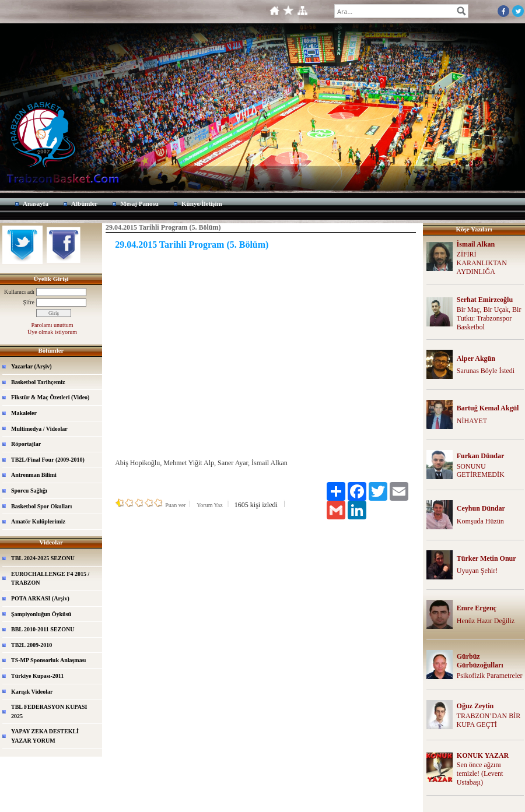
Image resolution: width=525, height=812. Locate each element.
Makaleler (24, 413)
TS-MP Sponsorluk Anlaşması (48, 660)
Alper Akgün (476, 358)
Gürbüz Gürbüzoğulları (480, 661)
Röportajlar (26, 444)
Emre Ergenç (477, 608)
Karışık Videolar (32, 692)
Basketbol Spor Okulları (41, 506)
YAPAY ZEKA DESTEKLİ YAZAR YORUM (45, 736)
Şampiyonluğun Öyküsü (41, 614)
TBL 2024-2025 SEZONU (43, 558)
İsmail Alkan (476, 244)
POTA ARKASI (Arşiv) (40, 598)
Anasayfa (36, 203)
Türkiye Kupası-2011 (37, 676)
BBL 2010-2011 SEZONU (43, 629)
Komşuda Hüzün (480, 521)
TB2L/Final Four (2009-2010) (48, 460)
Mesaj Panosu (139, 203)
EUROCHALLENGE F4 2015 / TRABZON (50, 579)
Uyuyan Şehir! (477, 571)
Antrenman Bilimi (34, 475)
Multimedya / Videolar (39, 429)
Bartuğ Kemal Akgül (488, 408)
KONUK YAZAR (483, 755)
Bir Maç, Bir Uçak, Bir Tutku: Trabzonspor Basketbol (489, 318)
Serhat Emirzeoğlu (485, 300)
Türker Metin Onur (487, 558)
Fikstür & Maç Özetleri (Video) (50, 397)
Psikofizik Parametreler (490, 676)
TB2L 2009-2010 (32, 645)
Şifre (29, 302)
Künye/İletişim (202, 203)
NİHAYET (472, 421)
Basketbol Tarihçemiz (38, 382)
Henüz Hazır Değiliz (486, 621)
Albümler (84, 203)
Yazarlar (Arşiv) (32, 366)
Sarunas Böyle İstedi (486, 371)
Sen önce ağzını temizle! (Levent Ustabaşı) (480, 774)
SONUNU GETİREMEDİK (481, 471)
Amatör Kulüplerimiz (38, 521)
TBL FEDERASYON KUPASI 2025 (49, 711)
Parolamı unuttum (52, 325)
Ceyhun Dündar (481, 508)
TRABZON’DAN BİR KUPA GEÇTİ (489, 720)
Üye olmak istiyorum (52, 332)
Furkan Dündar (481, 456)
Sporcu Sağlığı (29, 491)
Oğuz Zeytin (475, 706)
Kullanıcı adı (19, 292)
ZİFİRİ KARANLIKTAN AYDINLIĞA (482, 263)
